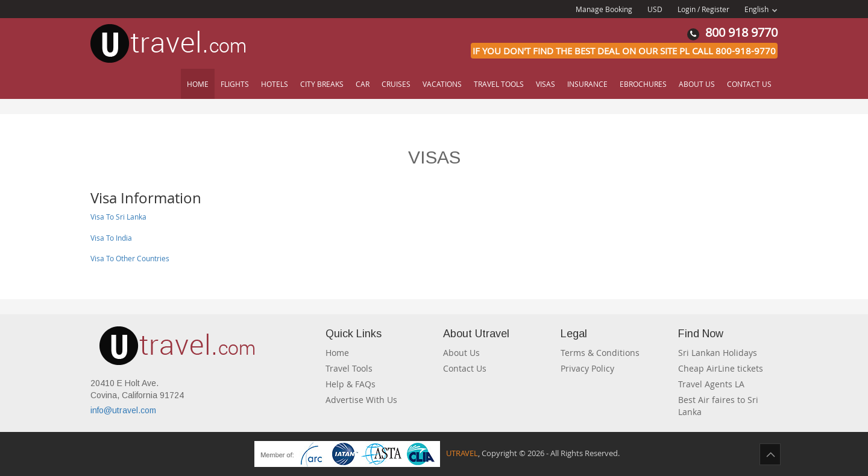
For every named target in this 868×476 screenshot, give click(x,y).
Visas (546, 84)
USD (655, 9)
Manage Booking (604, 9)
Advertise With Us (361, 400)
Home (198, 84)
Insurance (587, 84)
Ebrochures (643, 84)
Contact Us (749, 84)
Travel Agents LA (711, 384)
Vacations (442, 84)
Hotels (275, 84)
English (761, 9)
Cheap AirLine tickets (721, 368)
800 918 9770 (732, 32)
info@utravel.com (123, 410)
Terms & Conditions (600, 353)
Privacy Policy (587, 368)
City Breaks (322, 84)
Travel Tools (499, 84)
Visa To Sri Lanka (118, 217)
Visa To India (111, 238)
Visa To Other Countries (130, 258)
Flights (235, 84)
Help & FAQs (351, 384)
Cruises (396, 84)
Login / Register (703, 9)
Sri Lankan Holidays (718, 353)
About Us (697, 84)
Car (363, 84)
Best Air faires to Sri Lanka (718, 406)
